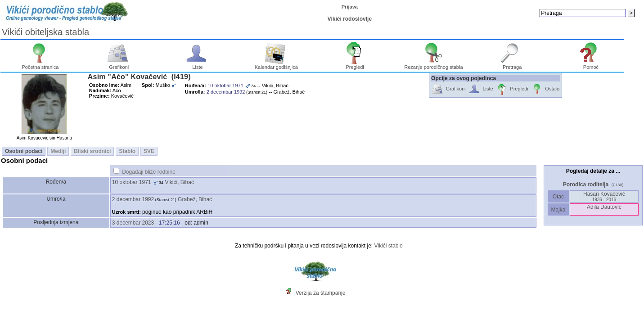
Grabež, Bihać (195, 199)
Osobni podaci (24, 151)
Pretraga (512, 65)
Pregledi (355, 65)
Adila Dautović (604, 209)
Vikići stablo (389, 246)
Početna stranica (40, 65)
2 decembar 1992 (133, 199)
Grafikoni (119, 65)
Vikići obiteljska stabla (45, 32)
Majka (558, 210)
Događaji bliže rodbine (149, 172)
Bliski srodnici (92, 151)
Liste (198, 65)
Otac (558, 197)
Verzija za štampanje (321, 293)
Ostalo (545, 89)
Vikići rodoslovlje (350, 19)
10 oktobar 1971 (132, 182)
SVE (149, 151)
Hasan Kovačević (604, 196)
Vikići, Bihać (179, 182)
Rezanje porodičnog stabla (433, 65)
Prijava (350, 7)
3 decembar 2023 (133, 223)
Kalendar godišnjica (276, 65)
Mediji (58, 151)
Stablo (127, 151)
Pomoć (591, 65)
